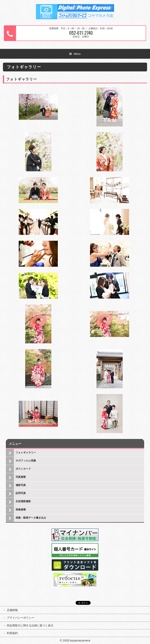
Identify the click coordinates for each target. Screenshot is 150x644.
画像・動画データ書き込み (31, 518)
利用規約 (12, 633)
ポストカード (23, 469)
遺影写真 (21, 485)
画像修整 (21, 509)
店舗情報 (12, 610)
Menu (77, 54)
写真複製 (21, 477)
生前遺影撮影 (23, 501)
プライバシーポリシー (21, 618)
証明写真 (21, 493)
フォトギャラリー (26, 453)
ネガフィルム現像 (26, 461)
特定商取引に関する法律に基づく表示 (30, 625)
